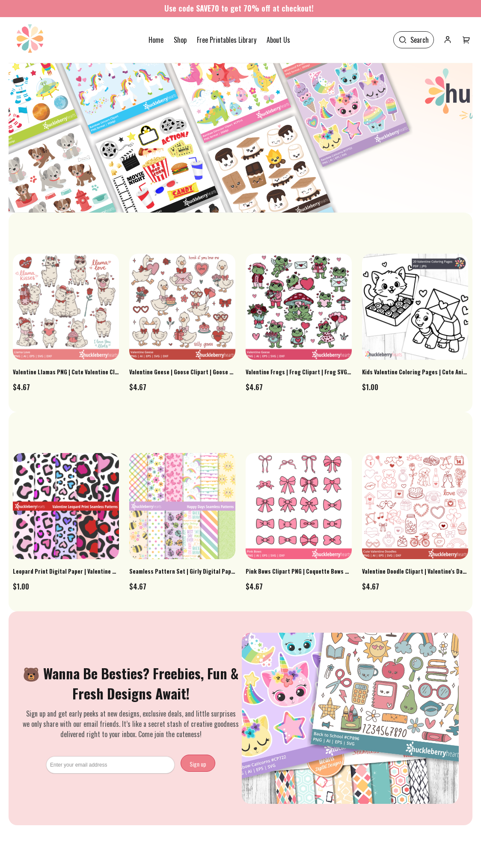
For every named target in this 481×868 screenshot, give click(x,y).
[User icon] (448, 40)
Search (420, 40)
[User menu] (466, 40)
